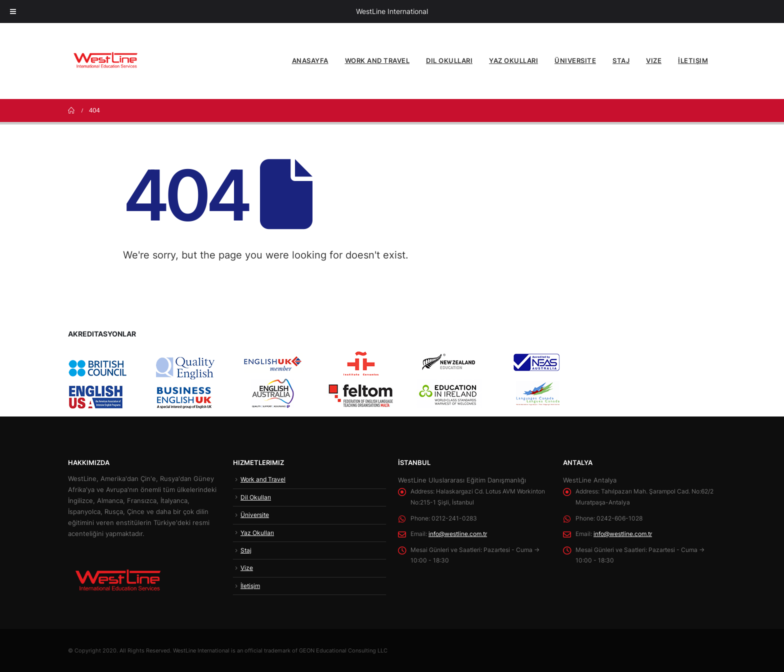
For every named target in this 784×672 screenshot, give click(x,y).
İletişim (693, 60)
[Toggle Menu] (13, 11)
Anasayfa (310, 60)
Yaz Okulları (513, 60)
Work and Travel (377, 60)
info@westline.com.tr (464, 534)
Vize (654, 60)
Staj (621, 60)
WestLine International (392, 11)
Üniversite (575, 60)
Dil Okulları (449, 60)
